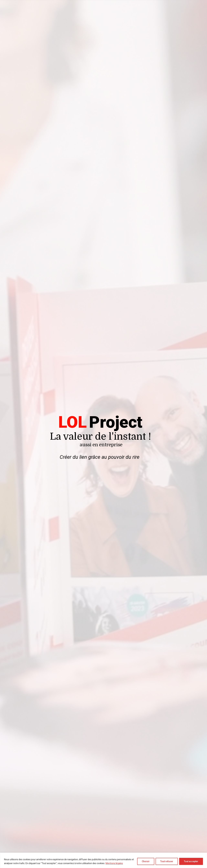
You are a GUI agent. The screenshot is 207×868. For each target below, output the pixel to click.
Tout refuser (167, 861)
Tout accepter (191, 861)
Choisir (146, 861)
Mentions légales (114, 863)
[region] (103, 860)
